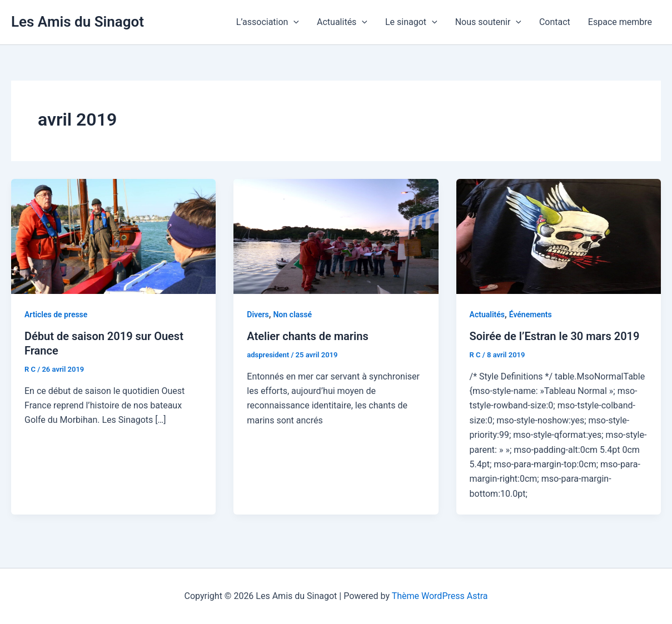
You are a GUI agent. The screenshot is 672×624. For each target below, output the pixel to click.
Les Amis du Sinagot (78, 22)
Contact (555, 22)
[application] (293, 22)
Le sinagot (411, 22)
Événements (531, 315)
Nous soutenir (488, 22)
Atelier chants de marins (307, 336)
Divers (258, 315)
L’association (268, 22)
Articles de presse (56, 315)
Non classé (292, 315)
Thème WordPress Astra (440, 596)
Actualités (342, 22)
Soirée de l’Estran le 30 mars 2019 (555, 336)
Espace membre (620, 22)
